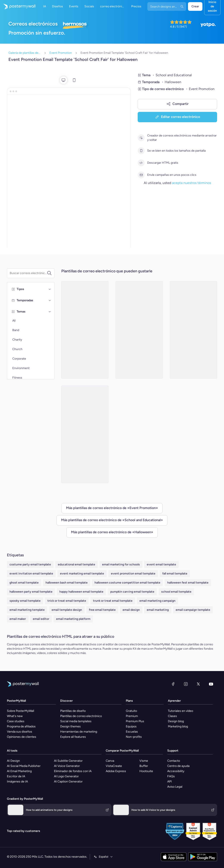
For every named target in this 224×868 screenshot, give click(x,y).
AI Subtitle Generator (68, 761)
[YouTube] (211, 684)
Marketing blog (178, 726)
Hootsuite (146, 771)
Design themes (70, 726)
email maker (18, 619)
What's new (15, 716)
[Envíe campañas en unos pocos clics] (141, 175)
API (170, 782)
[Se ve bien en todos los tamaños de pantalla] (141, 151)
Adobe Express (116, 771)
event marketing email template (82, 574)
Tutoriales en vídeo (181, 711)
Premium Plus (135, 721)
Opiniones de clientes (22, 737)
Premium (132, 716)
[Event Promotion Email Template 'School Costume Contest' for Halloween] (85, 434)
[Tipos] (50, 289)
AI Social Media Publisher (24, 766)
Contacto (174, 761)
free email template (102, 610)
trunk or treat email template (113, 601)
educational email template (77, 564)
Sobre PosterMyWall (21, 711)
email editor (41, 619)
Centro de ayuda (178, 766)
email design (131, 610)
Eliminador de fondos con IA (73, 771)
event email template (161, 564)
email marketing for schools (121, 564)
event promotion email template (133, 574)
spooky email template (25, 601)
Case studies (16, 721)
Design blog (176, 721)
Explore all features (73, 737)
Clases (172, 716)
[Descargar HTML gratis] (141, 163)
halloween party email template (31, 592)
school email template (176, 592)
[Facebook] (173, 684)
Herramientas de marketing (79, 732)
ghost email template (24, 583)
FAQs (171, 776)
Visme (144, 761)
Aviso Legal (175, 787)
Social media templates (76, 721)
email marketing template (27, 610)
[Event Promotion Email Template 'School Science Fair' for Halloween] (139, 330)
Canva (110, 761)
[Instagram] (186, 684)
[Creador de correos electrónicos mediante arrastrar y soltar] (141, 138)
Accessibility (176, 771)
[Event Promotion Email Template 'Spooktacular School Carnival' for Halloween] (85, 330)
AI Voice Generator (67, 766)
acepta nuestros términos (192, 183)
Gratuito (131, 711)
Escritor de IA (16, 776)
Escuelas (132, 732)
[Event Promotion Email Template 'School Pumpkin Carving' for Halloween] (194, 330)
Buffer (144, 766)
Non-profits (134, 737)
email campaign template (193, 610)
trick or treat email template (67, 601)
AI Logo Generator (66, 776)
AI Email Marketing (19, 771)
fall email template (175, 574)
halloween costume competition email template (127, 583)
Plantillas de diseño (73, 711)
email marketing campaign (157, 601)
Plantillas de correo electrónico (81, 716)
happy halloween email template (81, 592)
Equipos (131, 726)
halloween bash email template (67, 583)
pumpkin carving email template (132, 592)
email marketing (158, 610)
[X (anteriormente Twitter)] (198, 684)
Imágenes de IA (17, 782)
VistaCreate (114, 766)
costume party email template (30, 564)
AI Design (13, 761)
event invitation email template (31, 574)
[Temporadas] (50, 300)
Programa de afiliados (21, 726)
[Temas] (50, 312)
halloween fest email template (188, 583)
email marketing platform (73, 619)
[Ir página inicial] (18, 6)
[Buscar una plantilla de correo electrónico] (28, 273)
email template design (67, 610)
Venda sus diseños (20, 732)
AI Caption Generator (68, 782)
